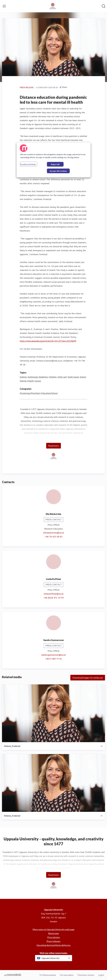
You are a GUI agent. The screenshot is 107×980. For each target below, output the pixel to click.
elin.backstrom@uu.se (54, 533)
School (83, 377)
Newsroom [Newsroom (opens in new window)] (53, 933)
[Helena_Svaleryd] (53, 713)
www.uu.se (78, 433)
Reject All (55, 164)
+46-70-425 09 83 (54, 537)
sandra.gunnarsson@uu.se (53, 655)
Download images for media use (88, 678)
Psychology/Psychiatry (30, 393)
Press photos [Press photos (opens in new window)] (54, 937)
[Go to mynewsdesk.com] (13, 975)
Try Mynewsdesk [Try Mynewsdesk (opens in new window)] (48, 975)
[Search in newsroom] (104, 6)
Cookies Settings (28, 164)
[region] (54, 160)
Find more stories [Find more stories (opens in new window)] (86, 975)
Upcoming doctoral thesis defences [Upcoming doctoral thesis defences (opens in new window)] (53, 945)
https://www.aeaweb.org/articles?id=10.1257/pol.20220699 (48, 341)
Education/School (49, 393)
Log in (101, 975)
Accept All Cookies (58, 171)
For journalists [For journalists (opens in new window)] (67, 975)
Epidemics (43, 377)
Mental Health (27, 381)
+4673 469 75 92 (53, 659)
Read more (53, 446)
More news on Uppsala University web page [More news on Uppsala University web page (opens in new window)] (53, 929)
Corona (38, 381)
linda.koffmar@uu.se (54, 594)
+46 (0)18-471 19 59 (54, 598)
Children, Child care (58, 377)
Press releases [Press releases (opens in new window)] (53, 941)
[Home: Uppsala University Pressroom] (53, 6)
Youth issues (73, 377)
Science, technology (29, 377)
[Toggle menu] (4, 6)
